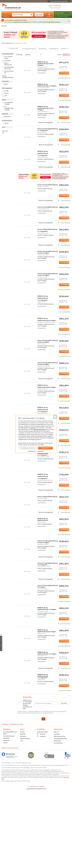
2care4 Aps (6, 61)
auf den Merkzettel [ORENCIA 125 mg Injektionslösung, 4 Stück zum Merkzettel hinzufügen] (64, 535)
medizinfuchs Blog (42, 732)
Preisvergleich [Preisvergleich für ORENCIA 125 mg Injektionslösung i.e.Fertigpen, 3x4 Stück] (65, 95)
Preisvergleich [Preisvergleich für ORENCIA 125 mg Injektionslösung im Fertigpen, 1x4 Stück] (65, 329)
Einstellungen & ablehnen (28, 448)
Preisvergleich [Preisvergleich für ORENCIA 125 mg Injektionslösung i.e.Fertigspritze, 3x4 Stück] (65, 162)
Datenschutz (32, 451)
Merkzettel (58, 13)
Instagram (41, 736)
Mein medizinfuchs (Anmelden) (59, 1)
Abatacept (6, 117)
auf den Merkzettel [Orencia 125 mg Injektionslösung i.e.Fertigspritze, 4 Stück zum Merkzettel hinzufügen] (64, 579)
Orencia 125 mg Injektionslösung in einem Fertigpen (48, 252)
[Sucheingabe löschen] (32, 15)
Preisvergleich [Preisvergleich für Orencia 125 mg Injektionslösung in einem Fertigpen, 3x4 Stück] (65, 262)
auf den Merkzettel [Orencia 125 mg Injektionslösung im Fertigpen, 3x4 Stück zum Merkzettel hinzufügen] (64, 601)
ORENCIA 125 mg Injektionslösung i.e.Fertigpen (47, 85)
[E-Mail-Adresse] (46, 703)
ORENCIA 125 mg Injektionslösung (43, 519)
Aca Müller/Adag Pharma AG (8, 68)
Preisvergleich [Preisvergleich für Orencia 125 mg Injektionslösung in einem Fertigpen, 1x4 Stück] (65, 285)
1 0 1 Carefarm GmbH (7, 57)
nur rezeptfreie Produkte (7, 103)
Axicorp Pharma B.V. (8, 72)
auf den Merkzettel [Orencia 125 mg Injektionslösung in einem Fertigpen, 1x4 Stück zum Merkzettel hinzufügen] (64, 290)
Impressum (41, 451)
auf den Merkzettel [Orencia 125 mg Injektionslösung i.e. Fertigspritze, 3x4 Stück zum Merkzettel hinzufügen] (64, 145)
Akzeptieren (45, 448)
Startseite (4, 26)
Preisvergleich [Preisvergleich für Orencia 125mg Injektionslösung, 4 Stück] (65, 507)
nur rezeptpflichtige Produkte (8, 108)
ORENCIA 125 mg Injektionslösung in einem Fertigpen (45, 63)
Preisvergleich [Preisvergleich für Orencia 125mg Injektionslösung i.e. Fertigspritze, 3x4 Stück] (65, 240)
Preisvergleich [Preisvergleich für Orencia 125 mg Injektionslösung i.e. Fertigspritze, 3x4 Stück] (65, 140)
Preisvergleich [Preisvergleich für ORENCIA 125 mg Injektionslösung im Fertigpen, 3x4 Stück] (65, 441)
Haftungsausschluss (60, 736)
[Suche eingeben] (21, 15)
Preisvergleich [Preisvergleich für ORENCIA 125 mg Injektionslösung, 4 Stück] (65, 530)
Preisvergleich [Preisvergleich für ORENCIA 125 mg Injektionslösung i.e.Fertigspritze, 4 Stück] (65, 485)
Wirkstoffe (6, 738)
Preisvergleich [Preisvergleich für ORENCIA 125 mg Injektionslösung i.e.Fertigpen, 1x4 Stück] (65, 619)
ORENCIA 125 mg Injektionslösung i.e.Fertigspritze (43, 153)
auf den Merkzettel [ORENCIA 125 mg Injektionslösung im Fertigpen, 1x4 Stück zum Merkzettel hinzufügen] (64, 334)
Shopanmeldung (25, 738)
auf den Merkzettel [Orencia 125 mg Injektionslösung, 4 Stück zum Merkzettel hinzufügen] (64, 201)
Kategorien (6, 15)
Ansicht (59, 55)
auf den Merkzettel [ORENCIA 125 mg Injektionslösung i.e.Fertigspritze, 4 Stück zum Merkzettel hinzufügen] (64, 490)
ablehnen (33, 428)
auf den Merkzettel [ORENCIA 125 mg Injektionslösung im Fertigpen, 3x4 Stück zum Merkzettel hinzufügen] (64, 446)
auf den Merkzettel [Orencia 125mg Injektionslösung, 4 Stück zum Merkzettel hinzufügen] (64, 512)
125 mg (5, 123)
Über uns (56, 732)
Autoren (5, 743)
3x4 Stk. (5, 93)
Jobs (21, 741)
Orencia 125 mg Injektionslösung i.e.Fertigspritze (48, 564)
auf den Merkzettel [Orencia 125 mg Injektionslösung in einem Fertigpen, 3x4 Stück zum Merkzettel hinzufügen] (64, 267)
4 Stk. (5, 96)
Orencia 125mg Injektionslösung (47, 497)
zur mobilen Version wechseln (36, 786)
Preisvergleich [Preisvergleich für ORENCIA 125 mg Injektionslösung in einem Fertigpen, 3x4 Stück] (65, 73)
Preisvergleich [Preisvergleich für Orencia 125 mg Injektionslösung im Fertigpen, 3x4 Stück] (65, 596)
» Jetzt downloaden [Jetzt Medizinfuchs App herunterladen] (55, 8)
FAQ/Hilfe (23, 734)
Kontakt (22, 732)
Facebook (41, 734)
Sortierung (29, 55)
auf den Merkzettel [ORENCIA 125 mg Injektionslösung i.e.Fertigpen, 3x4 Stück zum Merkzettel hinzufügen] (64, 100)
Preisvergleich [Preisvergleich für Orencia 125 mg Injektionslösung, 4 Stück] (65, 196)
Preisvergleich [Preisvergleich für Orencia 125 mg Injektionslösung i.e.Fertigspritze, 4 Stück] (65, 574)
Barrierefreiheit (58, 743)
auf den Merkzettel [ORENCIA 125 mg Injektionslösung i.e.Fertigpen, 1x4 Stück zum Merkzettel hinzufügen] (64, 624)
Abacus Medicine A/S (7, 64)
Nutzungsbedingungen (60, 738)
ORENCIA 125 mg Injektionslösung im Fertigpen (47, 631)
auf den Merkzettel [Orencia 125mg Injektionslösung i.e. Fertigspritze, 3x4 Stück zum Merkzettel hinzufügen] (64, 245)
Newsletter (23, 736)
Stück (5, 84)
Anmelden (49, 15)
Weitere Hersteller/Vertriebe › (8, 77)
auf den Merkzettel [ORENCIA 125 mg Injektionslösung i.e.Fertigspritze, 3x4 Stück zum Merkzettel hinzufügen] (64, 167)
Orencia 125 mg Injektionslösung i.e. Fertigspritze (48, 130)
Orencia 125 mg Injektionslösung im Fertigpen (48, 586)
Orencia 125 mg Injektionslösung (48, 185)
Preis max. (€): (8, 131)
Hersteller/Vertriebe (9, 736)
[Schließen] (69, 21)
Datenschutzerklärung (40, 429)
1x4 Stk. (5, 91)
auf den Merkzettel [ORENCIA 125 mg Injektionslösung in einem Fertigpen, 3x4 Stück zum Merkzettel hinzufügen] (64, 78)
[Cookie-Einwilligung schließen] (55, 417)
